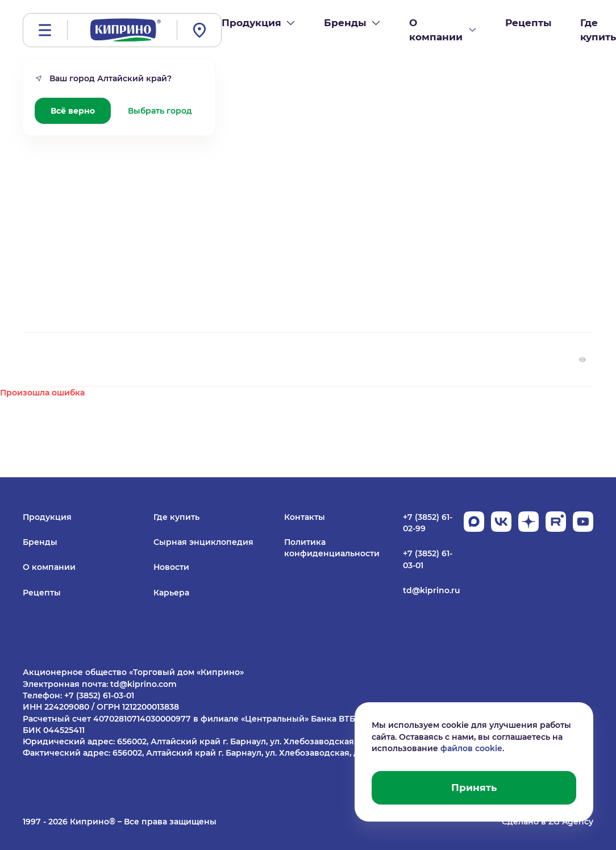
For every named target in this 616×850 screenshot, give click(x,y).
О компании (49, 567)
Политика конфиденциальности (332, 548)
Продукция (47, 517)
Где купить (176, 517)
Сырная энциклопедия (203, 542)
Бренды (40, 542)
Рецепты (42, 593)
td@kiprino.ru (432, 590)
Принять (474, 788)
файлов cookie (471, 748)
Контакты (305, 517)
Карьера (171, 593)
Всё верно (73, 111)
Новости (171, 567)
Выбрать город (160, 111)
